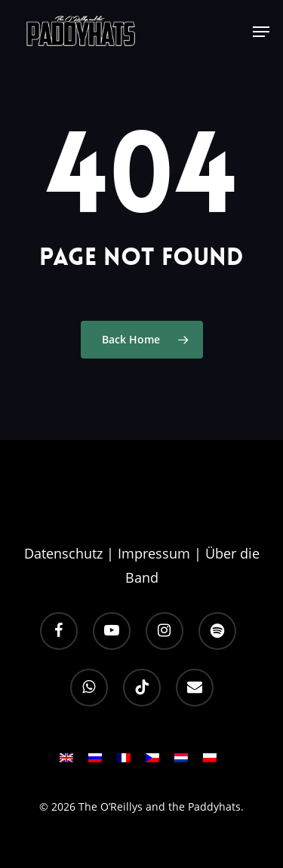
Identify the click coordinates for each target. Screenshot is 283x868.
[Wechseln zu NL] (181, 762)
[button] (261, 32)
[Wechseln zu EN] (66, 762)
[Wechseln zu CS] (152, 762)
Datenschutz (63, 553)
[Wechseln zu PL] (210, 762)
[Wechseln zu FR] (124, 762)
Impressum (154, 553)
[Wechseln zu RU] (95, 762)
